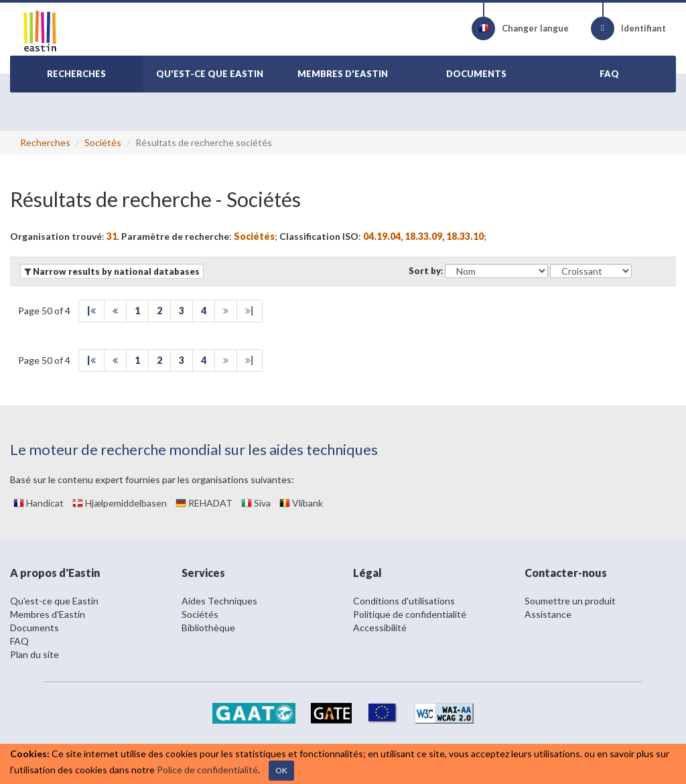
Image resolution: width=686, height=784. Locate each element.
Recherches (45, 142)
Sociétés (103, 142)
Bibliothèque (208, 628)
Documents (35, 628)
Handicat (39, 503)
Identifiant (628, 28)
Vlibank (301, 503)
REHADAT (204, 503)
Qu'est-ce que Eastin (54, 601)
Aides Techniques (219, 601)
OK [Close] (281, 770)
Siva (256, 503)
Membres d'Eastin (48, 614)
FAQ (19, 641)
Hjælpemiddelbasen (120, 503)
